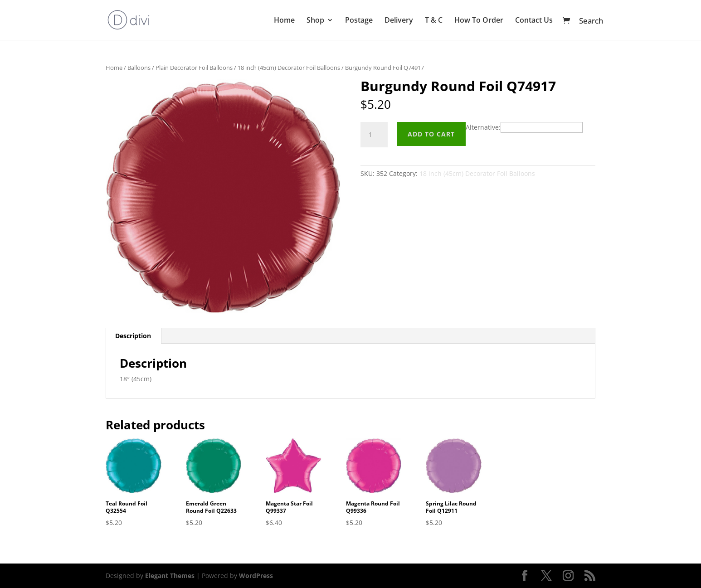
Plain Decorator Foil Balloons (194, 68)
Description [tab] (133, 336)
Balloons (139, 68)
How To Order (479, 21)
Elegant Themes (170, 576)
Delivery (399, 21)
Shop (315, 21)
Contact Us (534, 21)
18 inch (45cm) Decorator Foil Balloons (289, 68)
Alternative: (483, 127)
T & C (434, 21)
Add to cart (431, 134)
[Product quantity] (374, 135)
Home (284, 21)
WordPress (256, 576)
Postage (359, 21)
